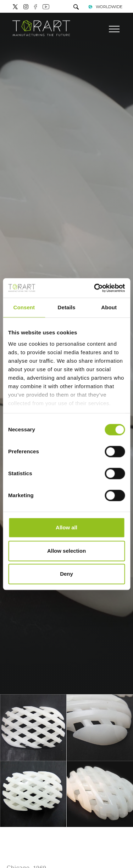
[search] (76, 8)
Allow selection (66, 551)
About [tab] (109, 307)
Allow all (66, 527)
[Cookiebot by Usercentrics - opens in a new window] (95, 288)
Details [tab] (67, 307)
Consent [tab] (24, 307)
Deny (66, 574)
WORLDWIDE (105, 7)
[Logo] (41, 28)
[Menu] (114, 29)
